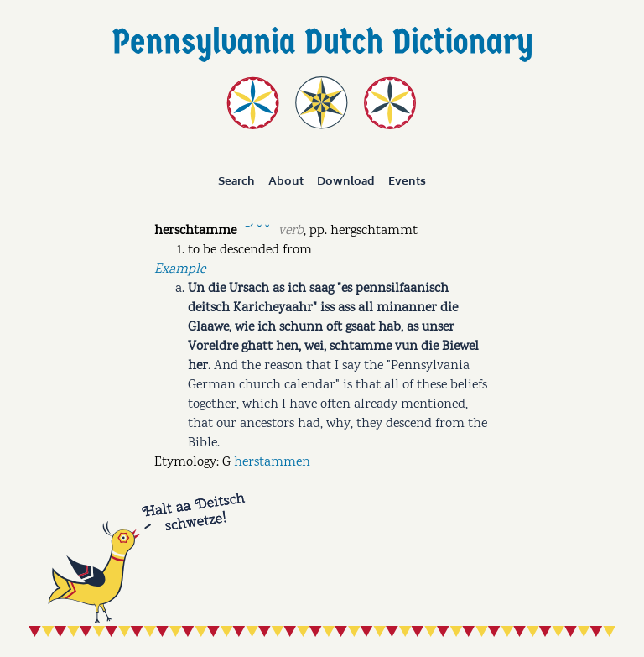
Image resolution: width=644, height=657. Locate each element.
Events (407, 181)
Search (236, 181)
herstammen (272, 463)
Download (346, 181)
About (286, 181)
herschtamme (195, 231)
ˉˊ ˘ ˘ (257, 229)
